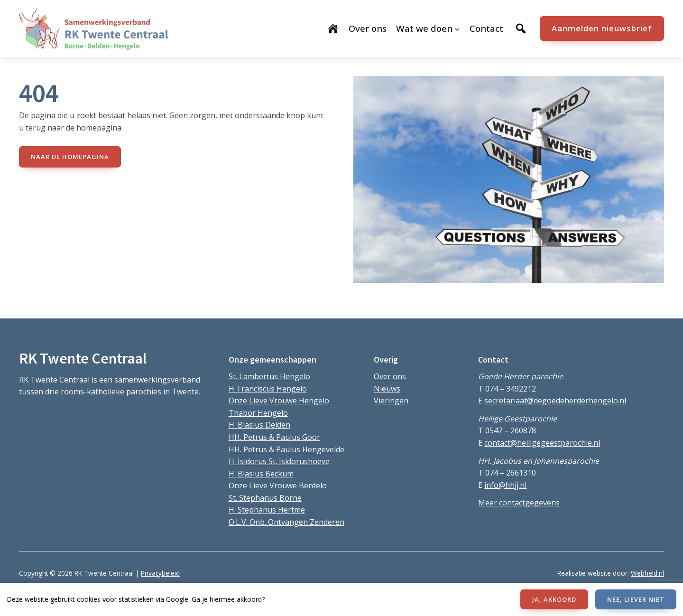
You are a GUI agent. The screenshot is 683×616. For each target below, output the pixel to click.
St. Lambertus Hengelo (269, 376)
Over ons (390, 376)
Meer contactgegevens (519, 503)
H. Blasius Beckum (261, 474)
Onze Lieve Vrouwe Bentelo (278, 485)
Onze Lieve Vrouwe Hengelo (279, 401)
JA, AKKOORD (554, 599)
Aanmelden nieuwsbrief (602, 28)
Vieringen (391, 401)
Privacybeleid (160, 573)
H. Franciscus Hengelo (268, 389)
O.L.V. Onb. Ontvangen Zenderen (286, 522)
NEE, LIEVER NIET (636, 599)
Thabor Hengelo (258, 413)
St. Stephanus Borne (265, 498)
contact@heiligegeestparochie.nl (542, 443)
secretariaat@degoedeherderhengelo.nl (555, 401)
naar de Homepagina (70, 157)
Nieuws (387, 389)
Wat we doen (424, 28)
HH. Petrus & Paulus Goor (274, 437)
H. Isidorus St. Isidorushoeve (279, 461)
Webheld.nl (647, 573)
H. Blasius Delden (259, 425)
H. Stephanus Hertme (267, 510)
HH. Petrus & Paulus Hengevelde (286, 449)
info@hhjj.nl (505, 485)
